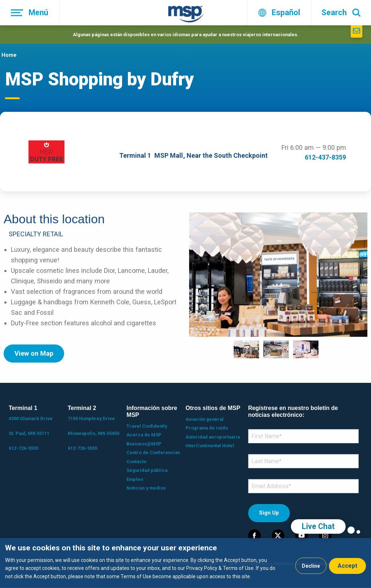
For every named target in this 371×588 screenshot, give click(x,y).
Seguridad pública (147, 470)
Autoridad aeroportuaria (213, 437)
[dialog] (185, 563)
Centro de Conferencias (153, 452)
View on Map (34, 353)
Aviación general (205, 419)
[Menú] (30, 13)
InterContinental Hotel (210, 446)
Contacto (136, 462)
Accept (347, 566)
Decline (311, 566)
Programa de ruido (207, 428)
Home (9, 55)
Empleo (135, 479)
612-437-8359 (325, 157)
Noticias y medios (146, 488)
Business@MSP (144, 444)
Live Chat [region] (318, 526)
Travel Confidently (147, 426)
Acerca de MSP (144, 435)
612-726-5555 (24, 448)
